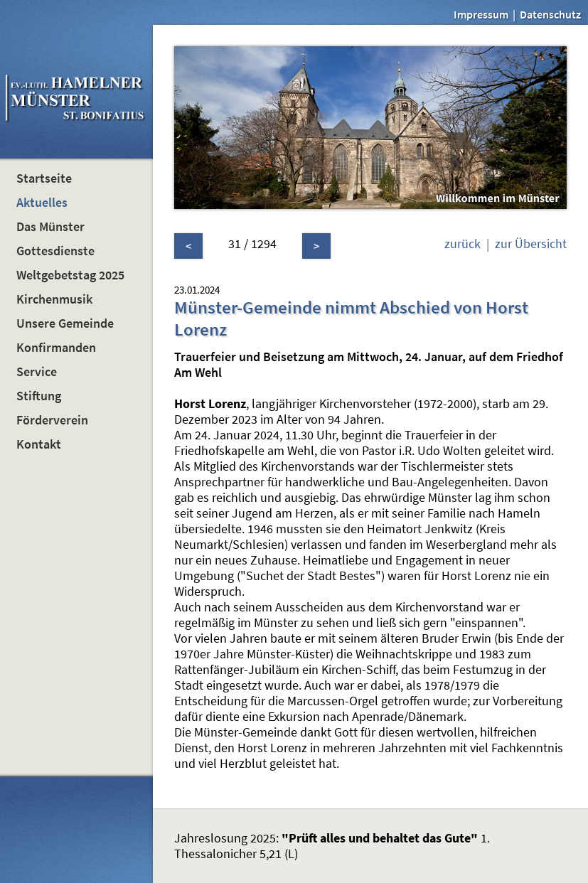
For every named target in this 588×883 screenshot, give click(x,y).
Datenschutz (550, 14)
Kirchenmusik (54, 299)
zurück (463, 244)
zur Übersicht (531, 244)
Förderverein (52, 420)
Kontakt (39, 444)
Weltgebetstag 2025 (70, 275)
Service (37, 372)
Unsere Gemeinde (65, 323)
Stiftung (39, 396)
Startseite (44, 178)
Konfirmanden (56, 348)
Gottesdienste (55, 251)
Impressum (481, 14)
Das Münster (50, 227)
